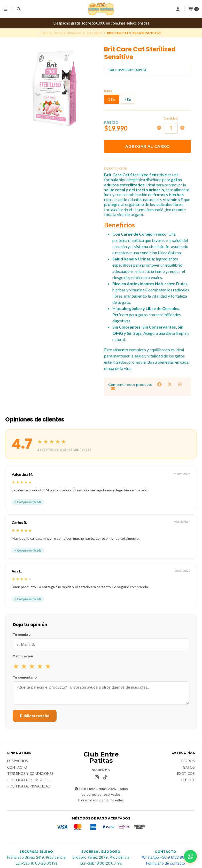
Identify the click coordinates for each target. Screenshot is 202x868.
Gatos (58, 33)
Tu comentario (25, 677)
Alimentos (74, 33)
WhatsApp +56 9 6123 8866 (166, 857)
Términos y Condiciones (30, 774)
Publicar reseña (35, 716)
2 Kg (112, 99)
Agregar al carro (148, 146)
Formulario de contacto (166, 863)
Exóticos (186, 774)
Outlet (188, 780)
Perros (188, 761)
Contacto (17, 768)
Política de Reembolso (29, 780)
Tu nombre (22, 634)
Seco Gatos (94, 33)
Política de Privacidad (29, 786)
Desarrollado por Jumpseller (101, 800)
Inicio (45, 33)
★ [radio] (16, 666)
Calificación (23, 656)
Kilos (108, 91)
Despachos (18, 761)
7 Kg (128, 99)
